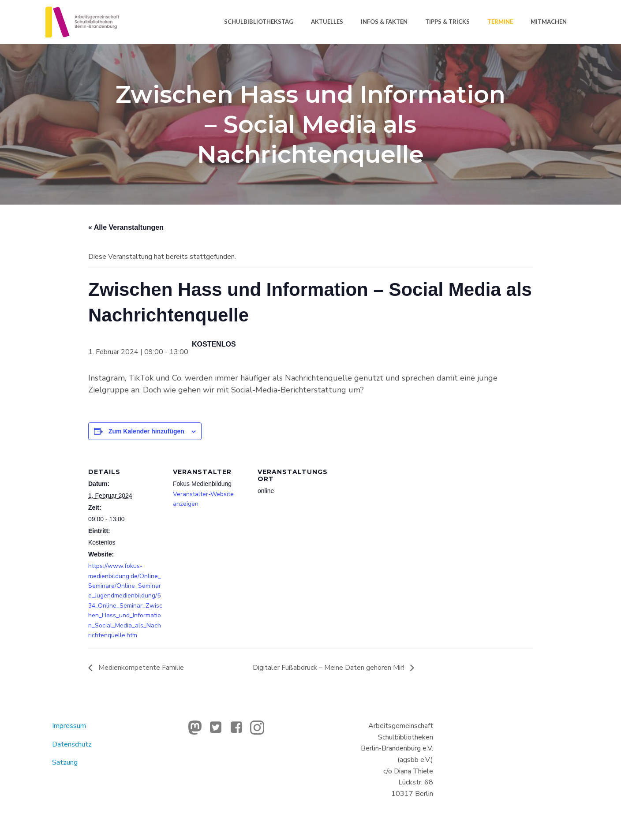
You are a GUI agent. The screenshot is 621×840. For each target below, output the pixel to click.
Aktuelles (327, 22)
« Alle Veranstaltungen (126, 227)
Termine (500, 22)
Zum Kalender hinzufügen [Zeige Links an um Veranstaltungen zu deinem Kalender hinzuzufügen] (146, 431)
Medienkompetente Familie (140, 668)
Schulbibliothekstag (259, 22)
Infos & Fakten (384, 22)
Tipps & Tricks (447, 22)
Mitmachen (549, 22)
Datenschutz (72, 744)
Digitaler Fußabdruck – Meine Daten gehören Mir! (329, 668)
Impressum (69, 726)
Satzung (65, 762)
